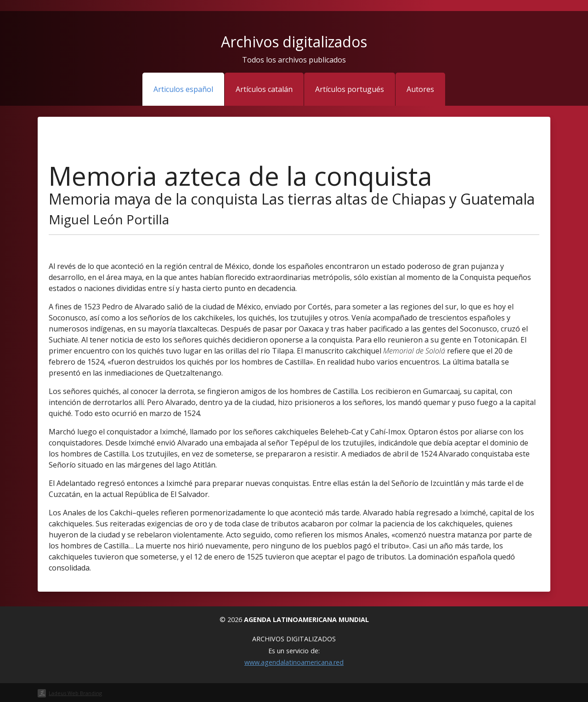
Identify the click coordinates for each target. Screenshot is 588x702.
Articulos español (183, 89)
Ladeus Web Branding (75, 693)
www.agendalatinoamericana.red (294, 662)
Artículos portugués (350, 89)
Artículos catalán (264, 89)
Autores (420, 89)
